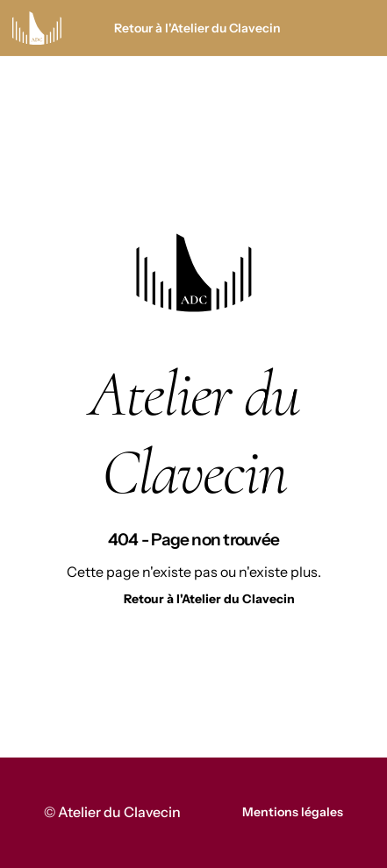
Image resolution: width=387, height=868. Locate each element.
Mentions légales (293, 812)
